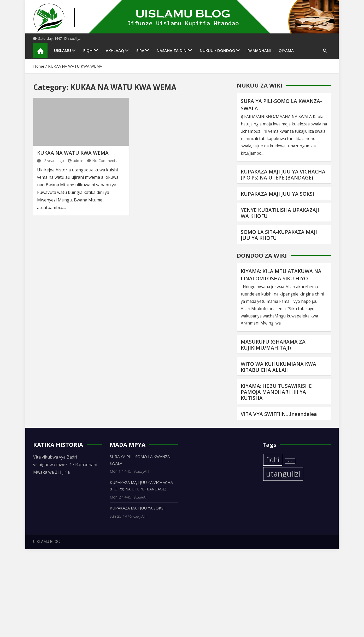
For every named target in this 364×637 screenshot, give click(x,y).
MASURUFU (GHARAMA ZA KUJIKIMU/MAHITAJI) (273, 345)
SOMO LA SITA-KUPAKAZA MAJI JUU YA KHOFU (279, 235)
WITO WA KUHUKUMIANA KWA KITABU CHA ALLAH (278, 367)
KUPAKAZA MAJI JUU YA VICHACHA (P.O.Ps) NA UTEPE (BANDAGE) (283, 175)
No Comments (105, 161)
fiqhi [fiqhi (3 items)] (273, 460)
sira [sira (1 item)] (290, 461)
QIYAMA (286, 50)
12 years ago (51, 161)
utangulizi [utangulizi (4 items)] (283, 474)
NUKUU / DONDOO (218, 50)
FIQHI (88, 50)
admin (76, 161)
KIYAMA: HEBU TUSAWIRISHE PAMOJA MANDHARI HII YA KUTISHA (276, 392)
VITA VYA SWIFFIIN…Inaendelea (279, 414)
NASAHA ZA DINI (172, 50)
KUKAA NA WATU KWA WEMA (73, 153)
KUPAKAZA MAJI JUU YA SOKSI (277, 194)
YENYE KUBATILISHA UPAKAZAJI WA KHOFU (280, 213)
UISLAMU (63, 50)
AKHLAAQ (115, 50)
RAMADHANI (259, 50)
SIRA (140, 50)
